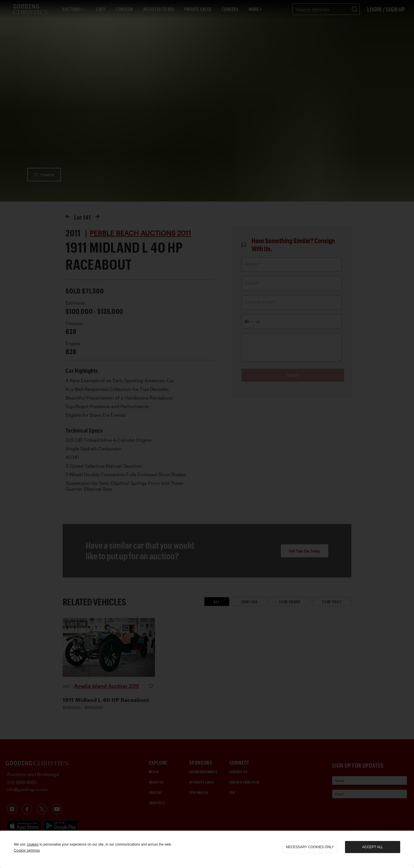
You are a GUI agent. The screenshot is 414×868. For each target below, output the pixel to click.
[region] (207, 849)
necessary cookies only (310, 847)
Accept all (373, 847)
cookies (33, 844)
